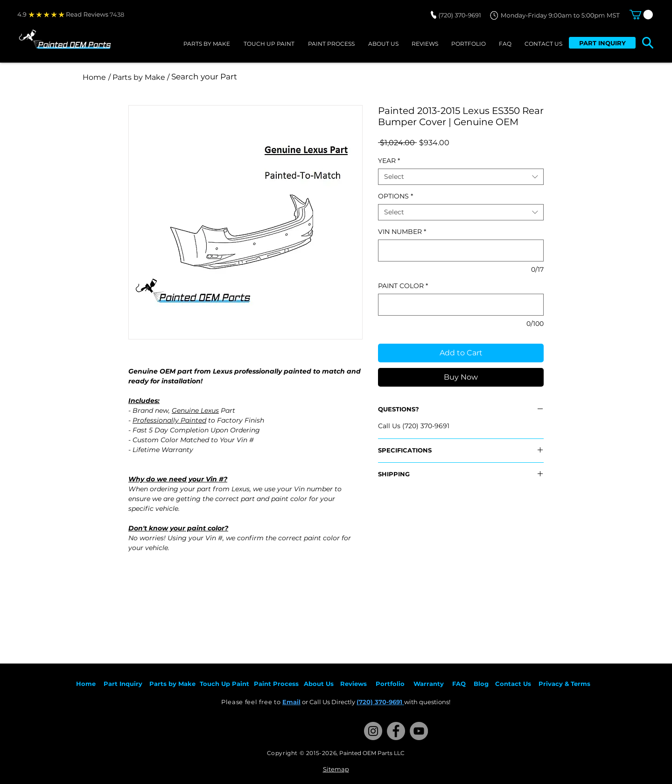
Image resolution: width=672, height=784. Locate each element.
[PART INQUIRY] (602, 43)
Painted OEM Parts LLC (372, 753)
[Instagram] (373, 731)
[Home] (94, 77)
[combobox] (461, 177)
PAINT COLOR (403, 286)
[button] (641, 14)
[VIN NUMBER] (461, 251)
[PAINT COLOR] (461, 305)
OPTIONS (395, 196)
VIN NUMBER (402, 232)
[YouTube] (419, 731)
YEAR (389, 161)
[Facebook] (396, 731)
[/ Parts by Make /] (139, 77)
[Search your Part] (295, 77)
